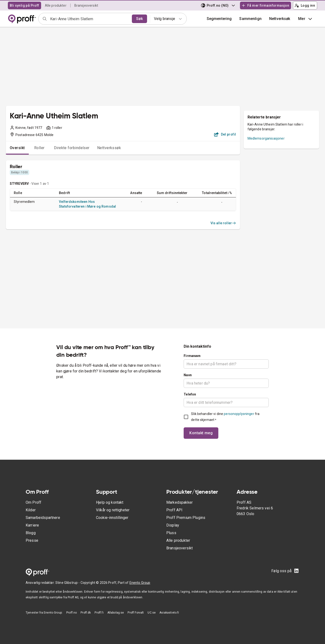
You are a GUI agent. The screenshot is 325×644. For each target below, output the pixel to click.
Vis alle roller (223, 223)
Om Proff (33, 502)
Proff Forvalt (136, 613)
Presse (32, 540)
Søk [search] (139, 19)
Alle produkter (56, 5)
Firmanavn (192, 356)
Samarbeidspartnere (43, 518)
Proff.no (72, 613)
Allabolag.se (116, 613)
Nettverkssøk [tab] (109, 148)
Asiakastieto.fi (169, 613)
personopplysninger (239, 414)
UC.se (152, 613)
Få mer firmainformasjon (265, 5)
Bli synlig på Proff (24, 5)
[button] (250, 19)
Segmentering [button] (219, 19)
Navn (188, 375)
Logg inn (305, 5)
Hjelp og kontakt (110, 502)
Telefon (190, 394)
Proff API (174, 510)
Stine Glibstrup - (68, 583)
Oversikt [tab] (17, 148)
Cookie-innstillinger (112, 518)
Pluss (171, 533)
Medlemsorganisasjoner (266, 138)
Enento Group (140, 583)
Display (173, 525)
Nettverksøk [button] (280, 19)
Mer (306, 19)
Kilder (31, 510)
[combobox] (89, 19)
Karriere (32, 525)
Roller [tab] (39, 148)
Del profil (225, 134)
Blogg (31, 533)
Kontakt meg (201, 433)
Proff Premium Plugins (186, 518)
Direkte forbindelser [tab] (72, 148)
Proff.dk (86, 613)
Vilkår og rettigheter (113, 510)
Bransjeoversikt (86, 5)
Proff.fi (99, 613)
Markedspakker (179, 502)
